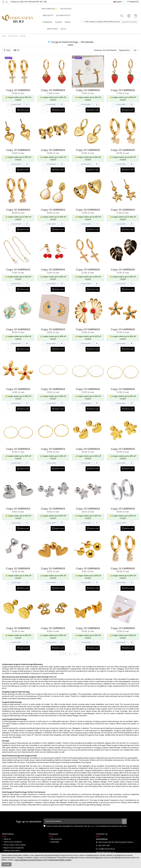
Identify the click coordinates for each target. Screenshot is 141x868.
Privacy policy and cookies (15, 845)
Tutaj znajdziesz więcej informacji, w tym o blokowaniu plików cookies (43, 860)
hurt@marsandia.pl (107, 849)
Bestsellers (55, 842)
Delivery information (12, 851)
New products (56, 839)
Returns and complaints (14, 848)
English (119, 2)
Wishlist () (133, 2)
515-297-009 (41, 2)
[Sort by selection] (125, 50)
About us (7, 839)
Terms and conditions (13, 842)
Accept (7, 864)
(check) (18, 100)
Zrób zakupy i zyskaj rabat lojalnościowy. (110, 22)
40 (136, 50)
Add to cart (23, 110)
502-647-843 (26, 2)
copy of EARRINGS (18, 90)
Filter (7, 50)
